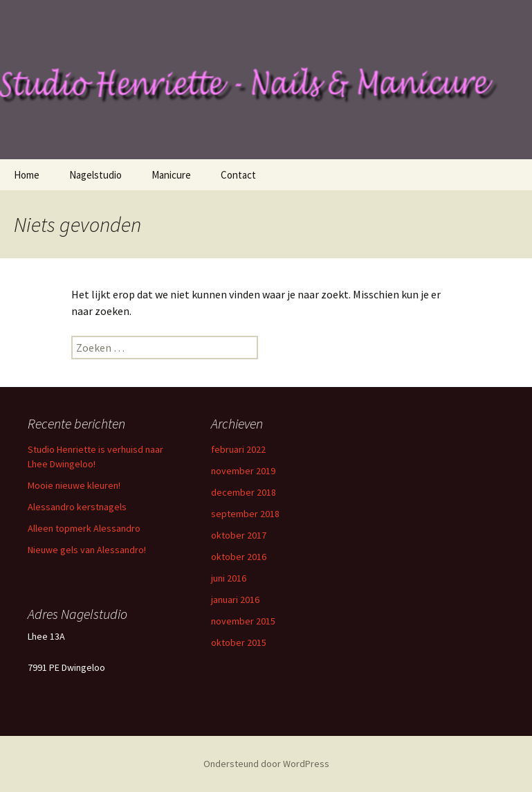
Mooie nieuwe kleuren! (74, 485)
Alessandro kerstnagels (77, 507)
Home (27, 175)
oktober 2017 (239, 535)
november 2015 (243, 621)
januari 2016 (235, 600)
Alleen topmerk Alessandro (84, 528)
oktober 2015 (239, 642)
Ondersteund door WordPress (266, 764)
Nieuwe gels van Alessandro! (87, 550)
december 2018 (244, 492)
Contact (238, 175)
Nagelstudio (95, 175)
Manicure (171, 175)
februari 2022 (238, 449)
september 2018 (245, 514)
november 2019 (243, 471)
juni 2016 (229, 578)
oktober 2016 (239, 557)
